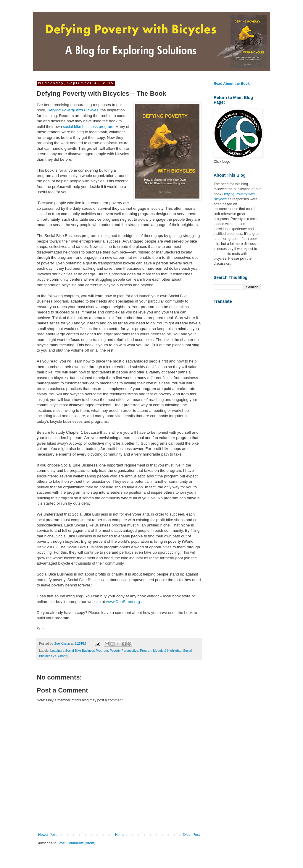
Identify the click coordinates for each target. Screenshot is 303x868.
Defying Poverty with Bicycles (73, 110)
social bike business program (88, 127)
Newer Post (47, 835)
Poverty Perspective (124, 651)
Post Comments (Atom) (77, 843)
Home (120, 835)
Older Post (191, 835)
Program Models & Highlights (161, 651)
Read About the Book (232, 84)
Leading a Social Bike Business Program (79, 651)
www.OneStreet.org (123, 602)
